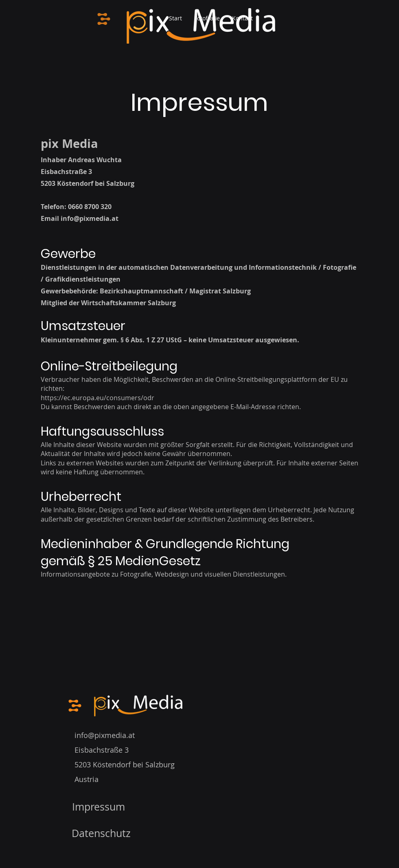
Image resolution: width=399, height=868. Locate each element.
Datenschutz (101, 833)
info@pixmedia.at (90, 218)
